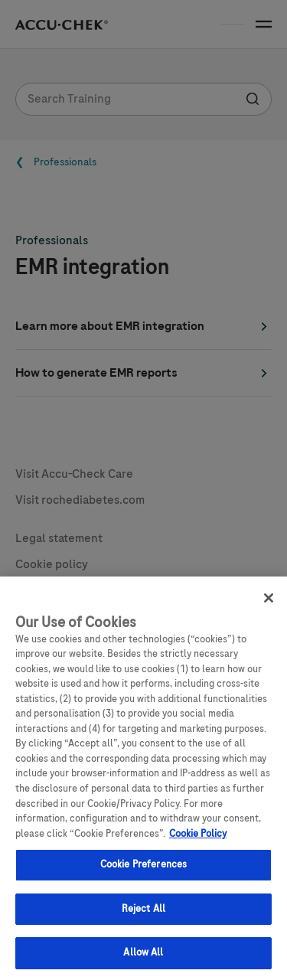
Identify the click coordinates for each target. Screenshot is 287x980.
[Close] (269, 606)
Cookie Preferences (143, 872)
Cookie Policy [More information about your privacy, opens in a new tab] (198, 841)
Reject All (143, 916)
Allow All (143, 960)
